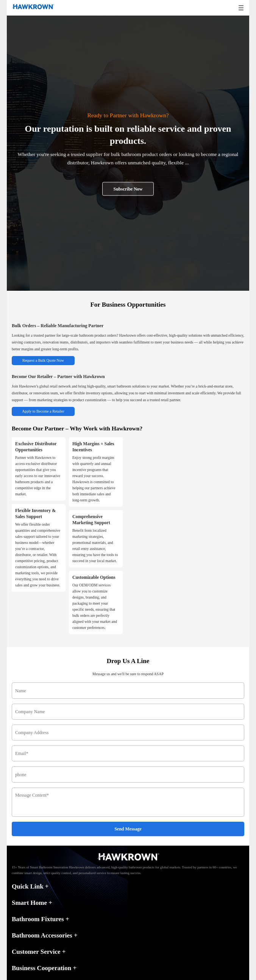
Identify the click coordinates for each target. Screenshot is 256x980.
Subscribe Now (128, 189)
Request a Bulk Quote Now (43, 360)
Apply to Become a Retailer (43, 411)
